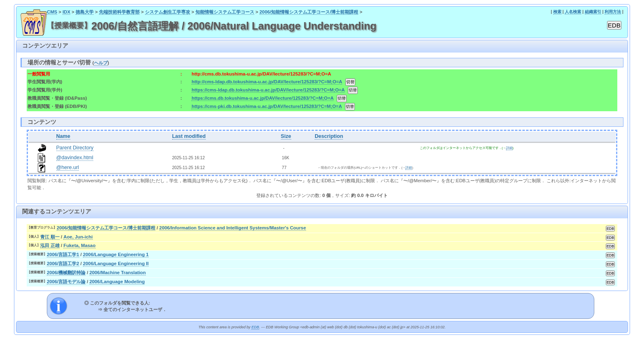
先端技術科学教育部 (119, 12)
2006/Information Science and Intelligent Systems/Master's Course (233, 228)
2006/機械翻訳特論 (66, 273)
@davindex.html (75, 158)
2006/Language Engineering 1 (116, 254)
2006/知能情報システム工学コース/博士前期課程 (309, 12)
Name (63, 136)
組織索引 (593, 12)
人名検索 (573, 12)
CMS (52, 12)
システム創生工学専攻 (168, 12)
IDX (66, 12)
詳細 (509, 148)
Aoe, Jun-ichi (78, 237)
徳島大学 (85, 12)
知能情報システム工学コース (225, 12)
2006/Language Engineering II (116, 263)
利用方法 (613, 12)
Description (329, 136)
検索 (557, 12)
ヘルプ (101, 63)
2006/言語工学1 (63, 254)
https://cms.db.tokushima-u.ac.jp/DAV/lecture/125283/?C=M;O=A (262, 98)
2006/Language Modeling (117, 282)
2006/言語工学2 (63, 263)
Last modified (189, 136)
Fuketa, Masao (79, 245)
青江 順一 (50, 237)
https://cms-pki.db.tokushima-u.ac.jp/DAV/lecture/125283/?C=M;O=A (267, 106)
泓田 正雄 (50, 245)
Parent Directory (75, 148)
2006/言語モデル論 (66, 282)
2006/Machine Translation (118, 273)
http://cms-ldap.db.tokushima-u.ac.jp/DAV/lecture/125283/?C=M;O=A (267, 82)
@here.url (68, 167)
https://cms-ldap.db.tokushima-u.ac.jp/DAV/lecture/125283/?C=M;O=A (268, 90)
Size (286, 136)
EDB (255, 327)
